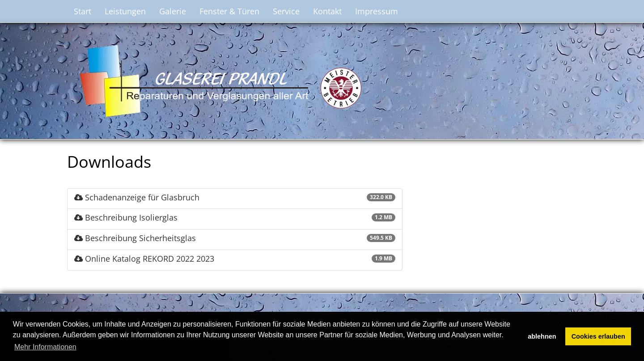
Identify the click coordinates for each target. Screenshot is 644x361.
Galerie (173, 11)
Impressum (377, 11)
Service (286, 11)
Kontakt (327, 11)
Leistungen (125, 11)
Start (83, 11)
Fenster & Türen (229, 11)
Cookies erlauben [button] (598, 336)
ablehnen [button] (542, 336)
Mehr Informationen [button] (45, 347)
